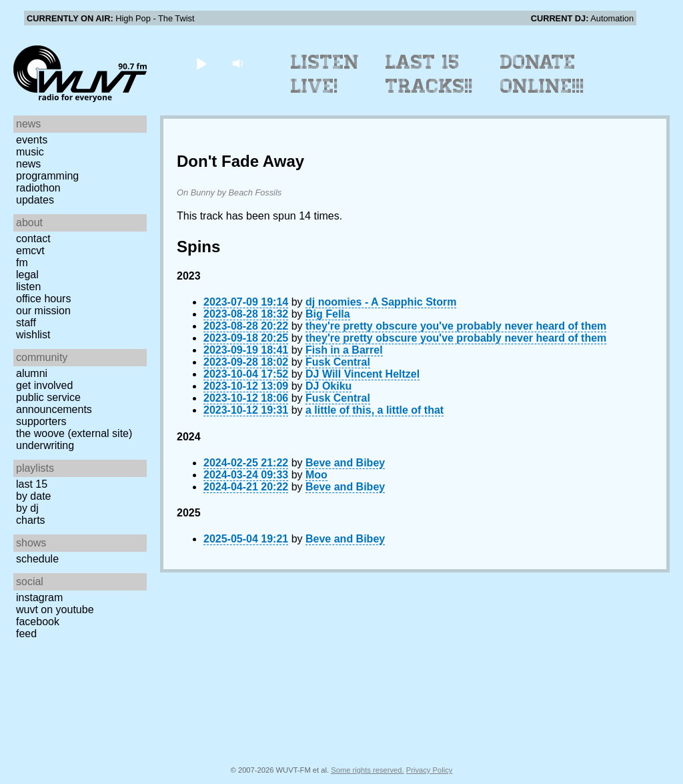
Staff (26, 323)
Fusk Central (338, 362)
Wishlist (33, 335)
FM (22, 263)
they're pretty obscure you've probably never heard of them (456, 326)
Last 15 (32, 484)
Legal (27, 275)
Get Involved (44, 385)
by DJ (27, 508)
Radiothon (38, 188)
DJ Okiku (328, 386)
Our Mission (43, 311)
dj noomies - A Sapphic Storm (381, 302)
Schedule (37, 559)
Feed (26, 634)
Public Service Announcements (54, 403)
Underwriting (45, 445)
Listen (28, 287)
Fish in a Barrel (344, 350)
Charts (31, 520)
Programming (47, 176)
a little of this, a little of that (375, 410)
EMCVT (30, 251)
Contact (33, 239)
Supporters (41, 421)
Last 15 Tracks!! (429, 74)
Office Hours (43, 299)
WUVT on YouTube (55, 610)
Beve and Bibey (345, 463)
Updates (35, 200)
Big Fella (328, 314)
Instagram (39, 598)
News (28, 164)
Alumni (32, 373)
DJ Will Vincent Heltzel (363, 374)
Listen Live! (325, 74)
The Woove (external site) (74, 433)
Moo (316, 475)
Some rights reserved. (367, 770)
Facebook (38, 622)
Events (32, 140)
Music (30, 152)
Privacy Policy (430, 770)
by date (33, 496)
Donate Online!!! (542, 74)
